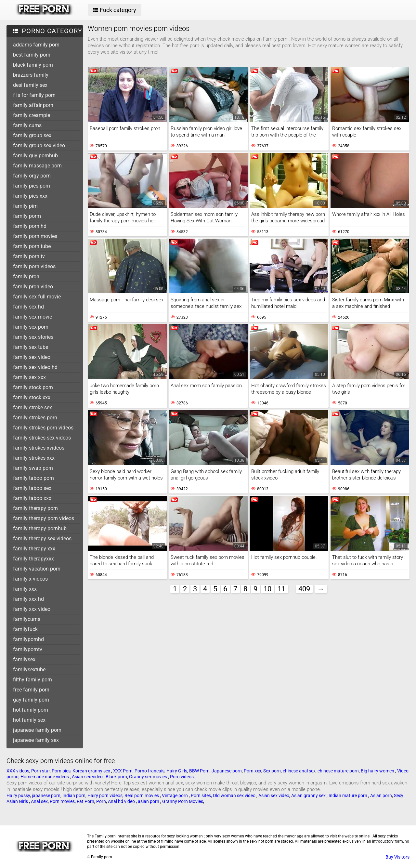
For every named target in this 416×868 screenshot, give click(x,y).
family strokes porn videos (43, 428)
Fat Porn (85, 801)
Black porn (116, 777)
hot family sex (29, 720)
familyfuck (25, 629)
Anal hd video (122, 801)
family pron (26, 276)
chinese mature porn (338, 771)
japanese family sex (36, 740)
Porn (101, 801)
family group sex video (39, 145)
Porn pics (61, 771)
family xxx (25, 589)
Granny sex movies (149, 777)
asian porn (149, 801)
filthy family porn (32, 680)
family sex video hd (35, 367)
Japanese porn (227, 771)
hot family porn (31, 710)
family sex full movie (37, 297)
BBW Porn (199, 771)
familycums (27, 619)
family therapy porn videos (44, 518)
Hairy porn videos (105, 796)
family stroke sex (32, 408)
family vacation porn (37, 569)
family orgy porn (32, 176)
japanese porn (46, 796)
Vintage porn (175, 796)
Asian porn (381, 796)
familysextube (29, 670)
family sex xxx (29, 377)
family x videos (30, 579)
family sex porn (31, 327)
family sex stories (33, 337)
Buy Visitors (397, 857)
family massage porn (37, 166)
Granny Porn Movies (183, 801)
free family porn (31, 690)
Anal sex (39, 801)
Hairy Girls (177, 771)
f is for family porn (34, 95)
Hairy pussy (18, 796)
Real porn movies (142, 796)
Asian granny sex (309, 796)
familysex (24, 659)
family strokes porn (35, 418)
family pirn (25, 206)
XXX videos (18, 771)
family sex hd (28, 307)
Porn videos (182, 777)
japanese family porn (37, 730)
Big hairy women (378, 771)
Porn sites (201, 796)
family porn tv (29, 256)
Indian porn (74, 796)
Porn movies (62, 801)
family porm (27, 216)
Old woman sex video (235, 796)
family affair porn (33, 105)
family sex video (32, 357)
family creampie (32, 115)
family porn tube (32, 246)
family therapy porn (35, 508)
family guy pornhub (35, 156)
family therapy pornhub (40, 528)
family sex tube (31, 347)
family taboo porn (33, 478)
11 (281, 589)
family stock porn (33, 387)
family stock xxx (32, 397)
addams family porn (36, 45)
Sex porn (272, 771)
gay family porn (31, 700)
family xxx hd (28, 599)
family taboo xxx (32, 498)
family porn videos (34, 266)
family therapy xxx (34, 549)
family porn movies (35, 236)
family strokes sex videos (42, 438)
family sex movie (32, 317)
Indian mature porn (348, 796)
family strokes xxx (34, 458)
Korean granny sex (92, 771)
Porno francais (149, 771)
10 (267, 589)
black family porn (33, 65)
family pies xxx (30, 196)
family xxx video (32, 609)
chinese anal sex (299, 771)
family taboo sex (32, 488)
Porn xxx (253, 771)
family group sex (32, 135)
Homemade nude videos (45, 777)
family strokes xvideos (39, 448)
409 (304, 589)
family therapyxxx (33, 559)
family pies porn (32, 186)
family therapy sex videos (42, 539)
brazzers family (31, 75)
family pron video (33, 287)
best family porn (32, 55)
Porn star (40, 771)
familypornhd (28, 639)
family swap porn (33, 468)
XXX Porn (123, 771)
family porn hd (30, 226)
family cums (27, 125)
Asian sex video (88, 777)
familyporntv (28, 649)
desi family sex (30, 85)
